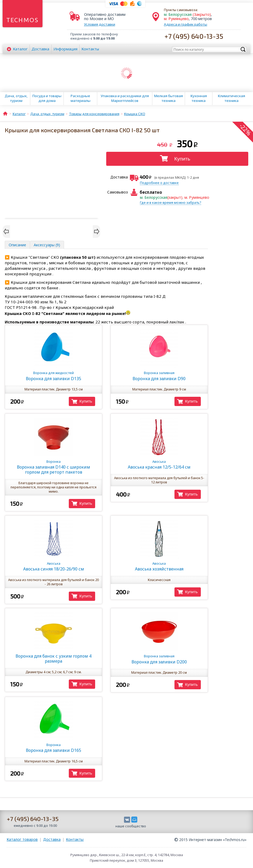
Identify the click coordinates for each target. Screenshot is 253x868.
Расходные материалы (81, 98)
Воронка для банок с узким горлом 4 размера (53, 659)
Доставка (40, 49)
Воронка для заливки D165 (53, 748)
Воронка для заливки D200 (159, 659)
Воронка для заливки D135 (53, 376)
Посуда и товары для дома (47, 98)
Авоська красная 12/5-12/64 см (159, 464)
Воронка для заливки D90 (159, 376)
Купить (182, 159)
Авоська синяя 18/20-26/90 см (53, 566)
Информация (65, 49)
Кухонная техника (199, 98)
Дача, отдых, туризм (16, 98)
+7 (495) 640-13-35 (194, 36)
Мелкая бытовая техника (169, 98)
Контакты (90, 49)
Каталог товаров (22, 839)
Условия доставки (100, 24)
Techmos (23, 20)
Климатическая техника (232, 98)
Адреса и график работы (186, 24)
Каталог (20, 49)
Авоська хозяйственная (159, 566)
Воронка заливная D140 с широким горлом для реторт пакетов (53, 467)
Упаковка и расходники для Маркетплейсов (125, 98)
